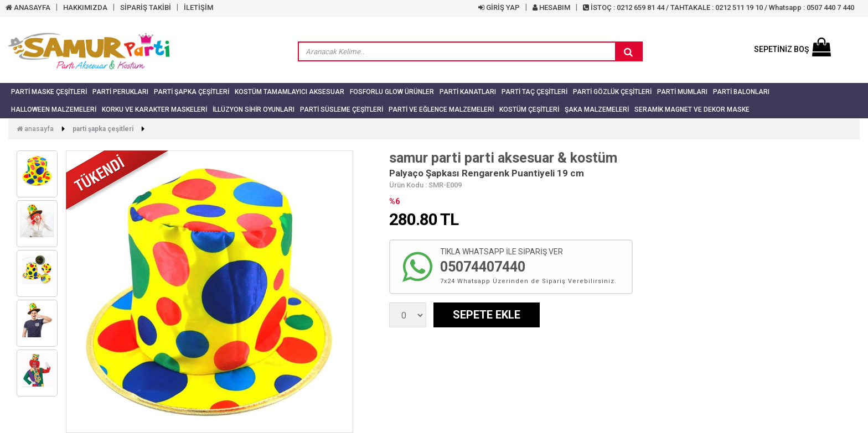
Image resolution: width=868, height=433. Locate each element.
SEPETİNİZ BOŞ (792, 49)
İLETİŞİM (198, 7)
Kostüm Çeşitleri (529, 109)
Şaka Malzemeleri (597, 109)
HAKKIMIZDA (85, 7)
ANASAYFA (28, 7)
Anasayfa (35, 129)
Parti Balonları (741, 92)
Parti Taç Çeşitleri (534, 92)
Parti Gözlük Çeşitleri (612, 92)
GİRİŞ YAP (499, 7)
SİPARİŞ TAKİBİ (146, 7)
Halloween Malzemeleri (54, 109)
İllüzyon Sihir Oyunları (254, 109)
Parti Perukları (120, 92)
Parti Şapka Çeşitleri (192, 92)
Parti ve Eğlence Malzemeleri (441, 109)
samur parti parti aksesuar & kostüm (503, 158)
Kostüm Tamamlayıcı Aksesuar (290, 92)
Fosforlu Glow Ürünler (392, 92)
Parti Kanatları (468, 92)
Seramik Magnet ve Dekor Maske (692, 109)
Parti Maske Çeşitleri (49, 92)
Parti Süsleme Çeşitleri (342, 109)
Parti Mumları (682, 92)
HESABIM (551, 7)
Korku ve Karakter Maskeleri (154, 109)
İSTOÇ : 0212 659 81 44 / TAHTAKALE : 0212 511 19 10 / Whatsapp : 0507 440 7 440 (719, 7)
